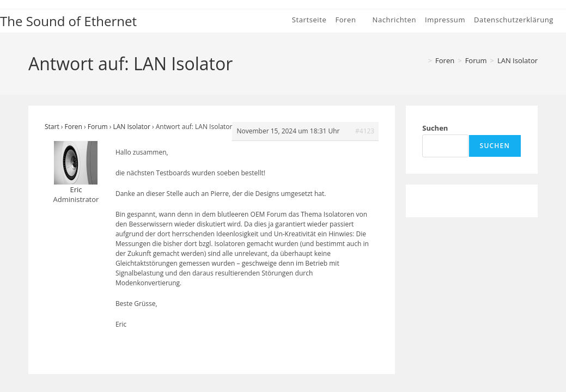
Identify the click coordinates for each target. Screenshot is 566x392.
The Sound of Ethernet (68, 21)
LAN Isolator (518, 60)
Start (52, 127)
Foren (74, 127)
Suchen (435, 128)
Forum (98, 127)
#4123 (365, 131)
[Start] (421, 60)
